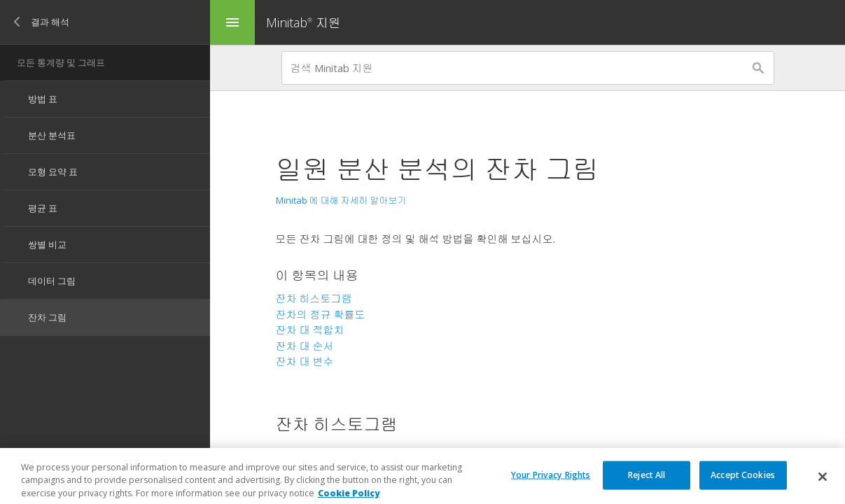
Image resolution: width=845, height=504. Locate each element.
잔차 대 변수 (305, 361)
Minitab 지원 (303, 22)
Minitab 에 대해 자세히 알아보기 (341, 200)
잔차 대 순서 (305, 346)
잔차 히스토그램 (314, 298)
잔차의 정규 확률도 (321, 314)
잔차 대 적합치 (310, 330)
